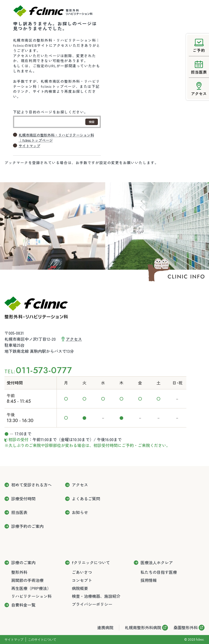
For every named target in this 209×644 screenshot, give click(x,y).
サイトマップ (29, 146)
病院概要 (80, 588)
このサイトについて (42, 640)
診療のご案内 (23, 563)
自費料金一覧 (23, 605)
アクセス (74, 339)
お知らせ (80, 512)
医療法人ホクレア (157, 563)
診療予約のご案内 (27, 526)
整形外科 (19, 572)
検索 (92, 122)
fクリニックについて (91, 563)
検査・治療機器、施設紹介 (96, 596)
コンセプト (82, 580)
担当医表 (19, 512)
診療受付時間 (23, 499)
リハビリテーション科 (31, 596)
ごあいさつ (82, 572)
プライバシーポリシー (92, 604)
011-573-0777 (44, 370)
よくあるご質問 (86, 499)
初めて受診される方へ (31, 485)
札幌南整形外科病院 (143, 628)
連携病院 (105, 628)
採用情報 (149, 580)
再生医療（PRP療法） (31, 588)
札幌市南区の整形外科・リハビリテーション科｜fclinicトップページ (56, 138)
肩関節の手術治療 (27, 580)
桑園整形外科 (186, 628)
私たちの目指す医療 (159, 572)
